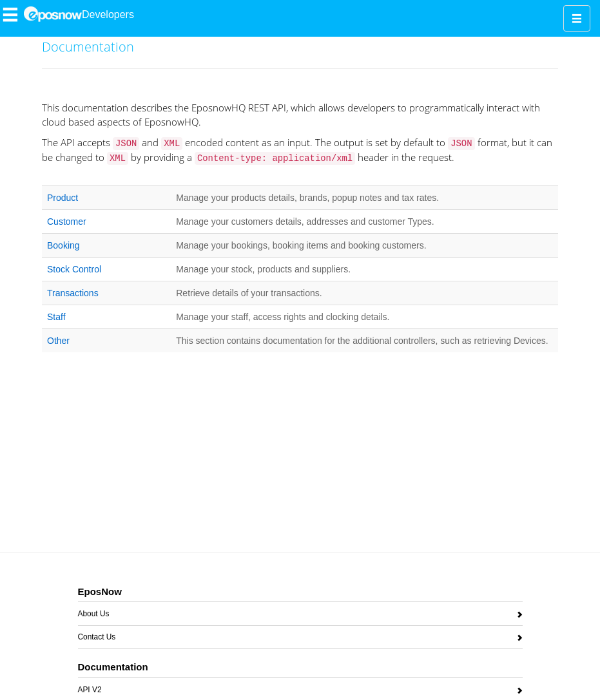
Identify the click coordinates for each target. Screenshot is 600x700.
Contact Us (97, 639)
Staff (56, 317)
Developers (108, 14)
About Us (94, 616)
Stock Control (74, 269)
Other (58, 341)
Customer (67, 222)
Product (63, 198)
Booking (63, 245)
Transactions (73, 293)
